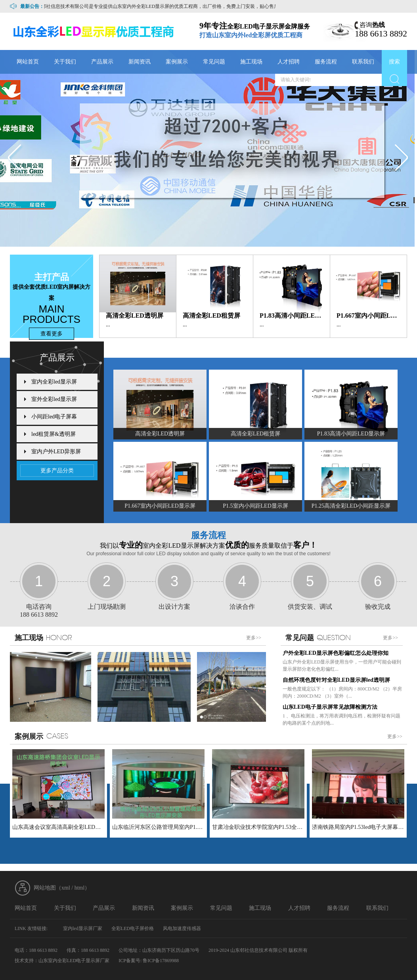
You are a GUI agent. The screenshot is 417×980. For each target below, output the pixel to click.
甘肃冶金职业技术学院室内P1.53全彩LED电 (258, 827)
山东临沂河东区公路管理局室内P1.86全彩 (158, 827)
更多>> (254, 638)
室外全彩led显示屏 (54, 399)
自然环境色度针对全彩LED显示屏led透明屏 (336, 680)
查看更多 (52, 334)
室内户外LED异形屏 (56, 452)
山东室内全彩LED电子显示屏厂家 (74, 961)
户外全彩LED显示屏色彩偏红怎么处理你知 (336, 653)
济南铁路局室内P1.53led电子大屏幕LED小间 (358, 827)
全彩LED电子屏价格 (133, 928)
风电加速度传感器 (182, 928)
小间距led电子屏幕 (54, 417)
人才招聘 (289, 62)
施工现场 (251, 62)
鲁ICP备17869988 (161, 961)
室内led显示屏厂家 (83, 928)
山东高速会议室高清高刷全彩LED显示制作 (58, 827)
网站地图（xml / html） (62, 888)
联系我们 (363, 62)
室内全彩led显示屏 (54, 382)
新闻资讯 (140, 62)
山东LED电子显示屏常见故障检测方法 (330, 707)
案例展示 (177, 62)
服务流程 (326, 62)
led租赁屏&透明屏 (54, 434)
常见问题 (214, 62)
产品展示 (102, 62)
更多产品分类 (57, 471)
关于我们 (65, 62)
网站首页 (28, 62)
